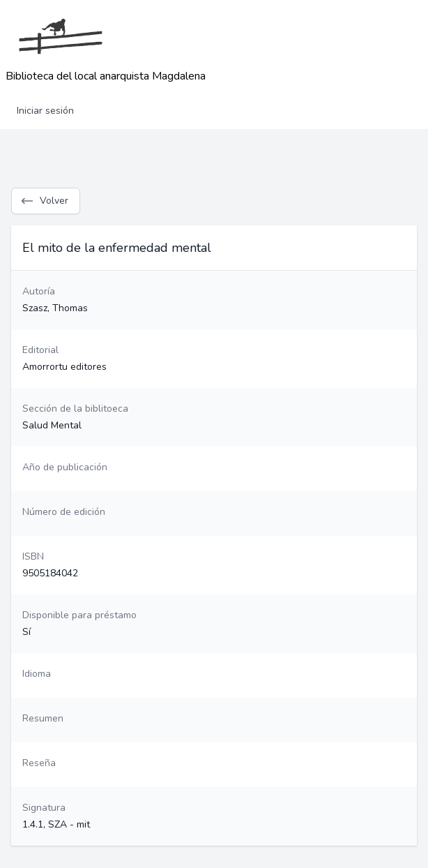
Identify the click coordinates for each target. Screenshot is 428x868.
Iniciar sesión (45, 111)
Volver (44, 201)
